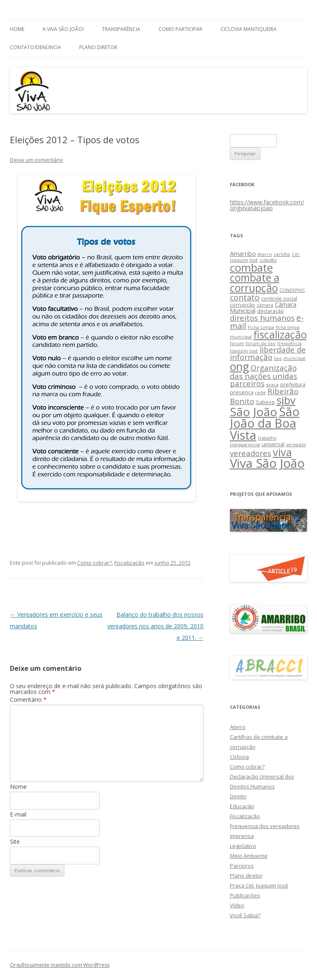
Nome (18, 787)
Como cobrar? (95, 563)
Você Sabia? (245, 915)
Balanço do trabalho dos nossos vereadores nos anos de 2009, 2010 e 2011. (155, 626)
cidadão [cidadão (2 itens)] (268, 260)
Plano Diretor (98, 47)
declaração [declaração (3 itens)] (271, 311)
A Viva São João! (63, 29)
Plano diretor (246, 876)
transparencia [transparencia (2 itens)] (245, 445)
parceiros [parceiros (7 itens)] (247, 383)
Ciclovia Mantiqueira (248, 29)
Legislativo (243, 846)
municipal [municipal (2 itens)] (295, 358)
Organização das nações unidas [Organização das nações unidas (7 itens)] (264, 372)
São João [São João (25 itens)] (254, 412)
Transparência (121, 29)
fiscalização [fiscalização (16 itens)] (280, 335)
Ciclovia (239, 757)
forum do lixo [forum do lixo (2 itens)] (261, 343)
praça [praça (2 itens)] (272, 385)
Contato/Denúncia (35, 47)
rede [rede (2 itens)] (260, 393)
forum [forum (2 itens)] (237, 343)
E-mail (18, 814)
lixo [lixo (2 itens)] (278, 358)
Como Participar (180, 29)
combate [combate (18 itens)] (251, 268)
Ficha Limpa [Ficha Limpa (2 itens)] (261, 327)
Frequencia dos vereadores (265, 826)
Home (17, 29)
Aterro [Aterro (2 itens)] (265, 254)
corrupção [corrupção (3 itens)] (242, 305)
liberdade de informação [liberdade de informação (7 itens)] (268, 353)
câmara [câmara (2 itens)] (265, 305)
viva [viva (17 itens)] (282, 452)
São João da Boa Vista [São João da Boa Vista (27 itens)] (265, 423)
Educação (242, 806)
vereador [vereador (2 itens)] (296, 445)
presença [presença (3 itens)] (242, 392)
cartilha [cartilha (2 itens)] (282, 254)
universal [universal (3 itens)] (273, 444)
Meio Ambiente (249, 856)
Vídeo (237, 905)
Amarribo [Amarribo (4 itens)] (243, 253)
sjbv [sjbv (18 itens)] (286, 400)
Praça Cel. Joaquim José (259, 885)
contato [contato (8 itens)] (245, 297)
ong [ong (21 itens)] (239, 366)
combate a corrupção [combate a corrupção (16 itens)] (255, 283)
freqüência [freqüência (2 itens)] (290, 343)
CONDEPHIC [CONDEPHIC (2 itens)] (292, 290)
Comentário (28, 699)
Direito (238, 796)
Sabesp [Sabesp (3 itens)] (265, 402)
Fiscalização (129, 563)
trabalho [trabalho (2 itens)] (267, 438)
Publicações (245, 895)
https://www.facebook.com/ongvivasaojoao (267, 205)
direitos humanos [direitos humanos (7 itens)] (262, 318)
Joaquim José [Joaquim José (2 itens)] (244, 351)
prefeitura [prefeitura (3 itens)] (293, 384)
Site (15, 842)
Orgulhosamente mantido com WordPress (60, 965)
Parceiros (242, 866)
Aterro (238, 727)
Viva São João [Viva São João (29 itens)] (267, 463)
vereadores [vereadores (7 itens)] (251, 453)
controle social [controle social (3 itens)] (279, 298)
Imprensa (242, 836)
